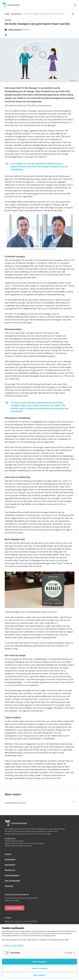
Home (7, 14)
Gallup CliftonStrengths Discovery (18, 846)
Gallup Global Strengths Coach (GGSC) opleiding (24, 843)
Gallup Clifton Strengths (14, 841)
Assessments (10, 865)
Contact (8, 854)
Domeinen (9, 886)
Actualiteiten (17, 14)
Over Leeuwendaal (12, 881)
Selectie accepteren (39, 968)
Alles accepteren (39, 962)
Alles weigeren (40, 975)
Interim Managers (12, 875)
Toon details (70, 953)
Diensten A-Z (10, 870)
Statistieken (12, 953)
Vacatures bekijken (15, 908)
